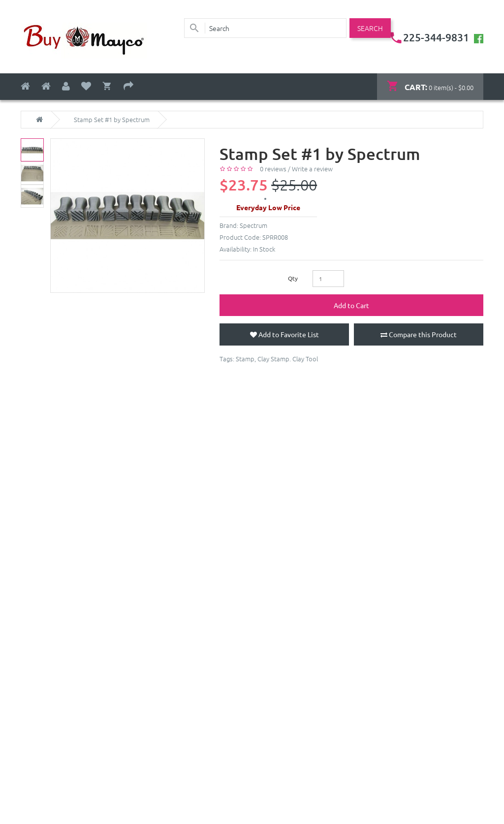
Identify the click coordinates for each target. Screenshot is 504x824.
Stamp (245, 359)
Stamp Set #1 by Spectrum (112, 120)
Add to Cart (351, 305)
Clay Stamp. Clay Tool (288, 359)
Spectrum (253, 225)
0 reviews (273, 169)
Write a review (312, 169)
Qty (293, 278)
